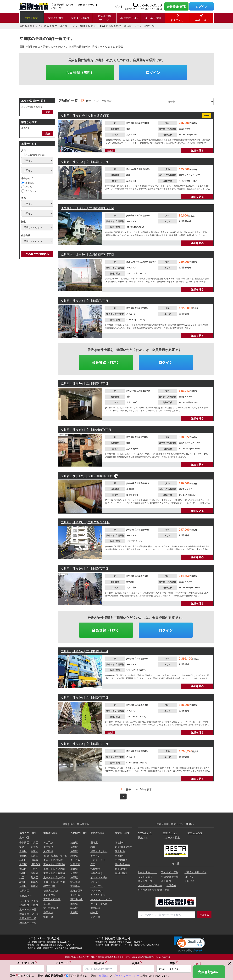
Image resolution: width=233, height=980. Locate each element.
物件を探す (32, 18)
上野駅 (74, 869)
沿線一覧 (48, 917)
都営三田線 (49, 886)
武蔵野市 (24, 905)
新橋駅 (74, 856)
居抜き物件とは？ (129, 18)
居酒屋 (94, 842)
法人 (32, 976)
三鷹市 (34, 905)
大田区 (23, 864)
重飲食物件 (121, 860)
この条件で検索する (37, 254)
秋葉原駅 (75, 864)
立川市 (130, 135)
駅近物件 (120, 856)
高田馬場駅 (76, 899)
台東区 (34, 851)
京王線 (47, 904)
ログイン (201, 6)
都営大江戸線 (51, 891)
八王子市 (24, 901)
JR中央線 (130, 123)
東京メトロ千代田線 (54, 873)
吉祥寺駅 (75, 886)
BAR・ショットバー (101, 899)
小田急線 (48, 912)
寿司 (93, 864)
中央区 (34, 842)
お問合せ (171, 885)
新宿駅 (74, 847)
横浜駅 (74, 908)
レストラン (97, 891)
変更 (48, 112)
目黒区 (34, 860)
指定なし (30, 183)
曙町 (135, 181)
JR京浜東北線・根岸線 (55, 856)
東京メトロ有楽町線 (54, 877)
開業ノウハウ (170, 833)
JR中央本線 (131, 169)
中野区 (34, 869)
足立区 (23, 886)
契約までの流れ (80, 18)
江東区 (34, 856)
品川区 (23, 860)
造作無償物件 (122, 864)
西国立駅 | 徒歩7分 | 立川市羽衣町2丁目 (87, 208)
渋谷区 (23, 869)
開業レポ (143, 837)
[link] (189, 944)
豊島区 (34, 873)
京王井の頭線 (51, 908)
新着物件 (120, 842)
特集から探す (56, 18)
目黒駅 (74, 873)
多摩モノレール (133, 262)
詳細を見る (197, 150)
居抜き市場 (148, 957)
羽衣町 (188, 221)
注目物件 (120, 851)
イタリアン (97, 886)
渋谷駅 (74, 842)
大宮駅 (74, 912)
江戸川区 (24, 891)
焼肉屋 (94, 912)
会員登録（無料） (80, 72)
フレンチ (95, 882)
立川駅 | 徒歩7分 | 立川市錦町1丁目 (85, 383)
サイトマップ (145, 881)
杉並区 (23, 873)
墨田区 (23, 856)
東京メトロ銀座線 (53, 860)
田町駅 (74, 904)
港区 (22, 847)
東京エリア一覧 (28, 909)
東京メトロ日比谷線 (54, 882)
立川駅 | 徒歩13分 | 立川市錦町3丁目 (85, 522)
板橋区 (23, 882)
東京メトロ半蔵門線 (54, 864)
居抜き (29, 187)
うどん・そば (98, 860)
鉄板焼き (95, 869)
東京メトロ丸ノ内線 (54, 869)
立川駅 (101, 26)
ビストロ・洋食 (99, 877)
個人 (23, 976)
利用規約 (189, 881)
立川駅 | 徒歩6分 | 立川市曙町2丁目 (85, 162)
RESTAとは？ (145, 833)
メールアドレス (27, 963)
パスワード (64, 963)
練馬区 (34, 882)
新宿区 (34, 847)
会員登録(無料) (176, 6)
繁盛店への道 (195, 833)
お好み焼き (97, 873)
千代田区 (24, 842)
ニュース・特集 (171, 837)
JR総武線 (48, 851)
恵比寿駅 (75, 860)
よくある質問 (153, 18)
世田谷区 (36, 864)
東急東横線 (49, 895)
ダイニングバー (99, 895)
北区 (22, 877)
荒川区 (34, 877)
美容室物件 (121, 873)
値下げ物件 (121, 869)
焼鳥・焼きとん (99, 851)
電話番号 (100, 963)
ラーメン (95, 856)
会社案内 (166, 881)
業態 (174, 963)
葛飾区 (34, 886)
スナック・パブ (193, 175)
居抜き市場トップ (30, 26)
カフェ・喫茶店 (99, 904)
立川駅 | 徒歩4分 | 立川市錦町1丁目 (85, 697)
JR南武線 (130, 215)
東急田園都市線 (52, 899)
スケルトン (31, 191)
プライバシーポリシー (150, 885)
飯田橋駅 (75, 882)
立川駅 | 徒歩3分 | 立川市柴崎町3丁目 (86, 430)
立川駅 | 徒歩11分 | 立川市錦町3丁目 (85, 116)
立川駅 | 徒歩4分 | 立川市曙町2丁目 (85, 651)
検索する (204, 915)
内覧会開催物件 (124, 847)
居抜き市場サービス (104, 18)
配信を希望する (78, 976)
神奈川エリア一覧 (29, 914)
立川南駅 (145, 262)
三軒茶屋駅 (76, 891)
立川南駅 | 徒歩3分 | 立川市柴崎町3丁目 (87, 254)
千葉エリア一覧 (28, 918)
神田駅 (74, 877)
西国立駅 (139, 215)
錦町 (135, 135)
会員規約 (104, 976)
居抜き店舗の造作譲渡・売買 (154, 890)
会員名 (137, 963)
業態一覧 (95, 917)
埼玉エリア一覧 (28, 923)
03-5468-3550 (149, 5)
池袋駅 (74, 851)
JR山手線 (48, 842)
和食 (188, 129)
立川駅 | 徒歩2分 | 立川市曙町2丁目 (85, 301)
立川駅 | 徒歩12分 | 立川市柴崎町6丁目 (87, 476)
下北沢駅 (75, 895)
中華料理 (95, 908)
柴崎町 (188, 268)
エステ (189, 397)
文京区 (23, 851)
